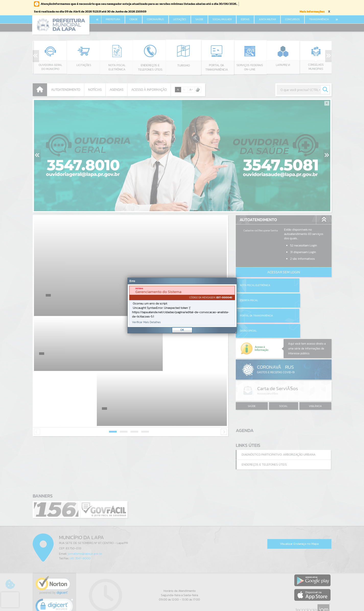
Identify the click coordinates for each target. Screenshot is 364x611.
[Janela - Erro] (182, 305)
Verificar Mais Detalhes (146, 322)
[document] (182, 306)
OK (182, 330)
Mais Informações (312, 12)
